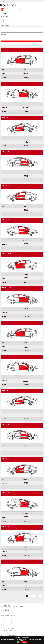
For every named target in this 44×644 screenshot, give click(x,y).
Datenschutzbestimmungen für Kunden (9, 619)
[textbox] (2, 23)
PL (42, 1)
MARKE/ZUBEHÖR (5, 16)
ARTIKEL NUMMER (5, 26)
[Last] (41, 596)
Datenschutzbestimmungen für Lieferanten (10, 621)
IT (32, 1)
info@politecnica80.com (6, 1)
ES (38, 1)
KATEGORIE (4, 34)
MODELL (3, 21)
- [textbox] (2, 18)
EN (34, 1)
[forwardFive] (38, 596)
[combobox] (22, 18)
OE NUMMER (4, 30)
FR (36, 1)
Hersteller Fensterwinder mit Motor (8, 635)
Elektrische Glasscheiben (6, 630)
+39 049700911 (6, 609)
